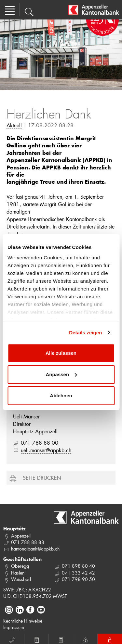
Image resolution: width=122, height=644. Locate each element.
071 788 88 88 (28, 542)
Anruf (12, 639)
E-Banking (110, 639)
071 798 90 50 (78, 579)
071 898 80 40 (78, 566)
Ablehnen (61, 396)
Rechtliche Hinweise (23, 621)
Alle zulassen (61, 353)
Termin (37, 639)
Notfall (85, 639)
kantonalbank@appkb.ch (35, 549)
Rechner (61, 639)
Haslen (18, 573)
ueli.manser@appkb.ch (46, 450)
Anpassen (61, 374)
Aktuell (14, 125)
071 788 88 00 (40, 443)
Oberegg (20, 566)
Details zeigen (85, 333)
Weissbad (21, 579)
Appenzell (21, 536)
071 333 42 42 (78, 573)
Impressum (14, 627)
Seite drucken (42, 478)
